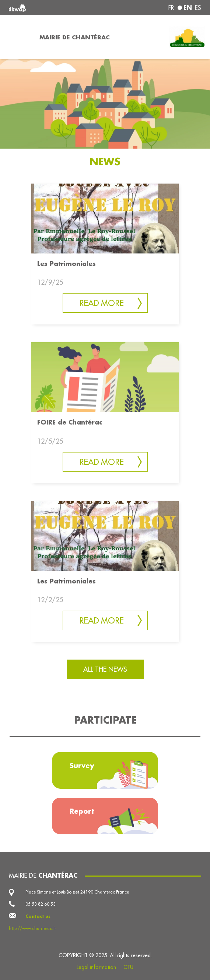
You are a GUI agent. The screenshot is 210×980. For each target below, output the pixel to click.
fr (171, 8)
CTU (128, 967)
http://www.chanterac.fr (32, 928)
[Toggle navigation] (17, 37)
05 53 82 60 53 (41, 904)
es (198, 8)
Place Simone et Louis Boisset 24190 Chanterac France (77, 892)
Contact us (38, 916)
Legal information (96, 967)
